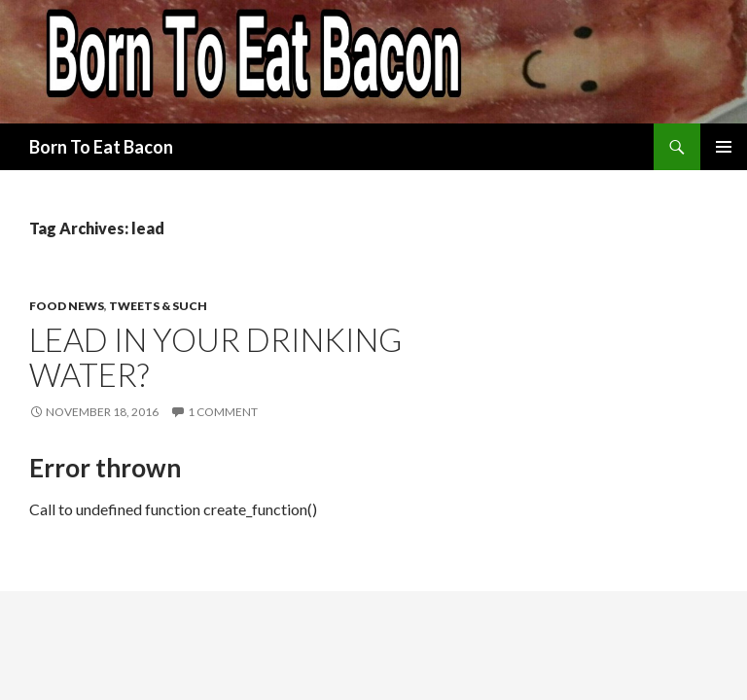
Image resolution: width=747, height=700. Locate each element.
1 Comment (223, 412)
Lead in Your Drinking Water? (215, 357)
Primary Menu (724, 147)
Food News (67, 306)
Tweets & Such (158, 306)
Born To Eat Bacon (101, 147)
